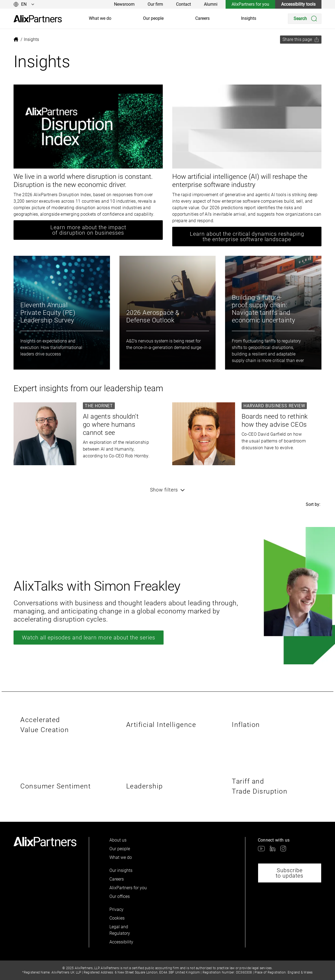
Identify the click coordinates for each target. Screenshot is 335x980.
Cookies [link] (117, 918)
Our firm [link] (155, 4)
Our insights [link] (121, 870)
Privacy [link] (116, 909)
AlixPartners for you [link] (250, 4)
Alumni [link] (211, 4)
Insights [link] (249, 18)
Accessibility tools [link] (298, 4)
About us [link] (118, 840)
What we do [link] (100, 18)
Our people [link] (153, 18)
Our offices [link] (120, 896)
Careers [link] (202, 18)
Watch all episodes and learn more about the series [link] (89, 638)
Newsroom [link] (124, 4)
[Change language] (24, 4)
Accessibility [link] (121, 942)
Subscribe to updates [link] (290, 873)
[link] (38, 19)
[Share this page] (301, 40)
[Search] (305, 19)
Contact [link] (183, 4)
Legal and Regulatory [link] (120, 930)
